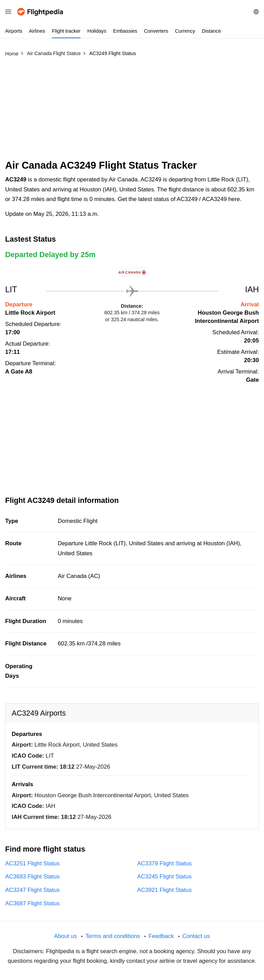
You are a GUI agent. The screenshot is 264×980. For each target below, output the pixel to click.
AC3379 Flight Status (164, 863)
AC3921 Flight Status (164, 890)
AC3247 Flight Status (32, 890)
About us (65, 936)
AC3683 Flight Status (32, 877)
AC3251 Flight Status (32, 863)
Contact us (196, 936)
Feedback (161, 936)
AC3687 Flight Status (32, 903)
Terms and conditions (113, 936)
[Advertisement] (132, 111)
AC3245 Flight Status (164, 877)
